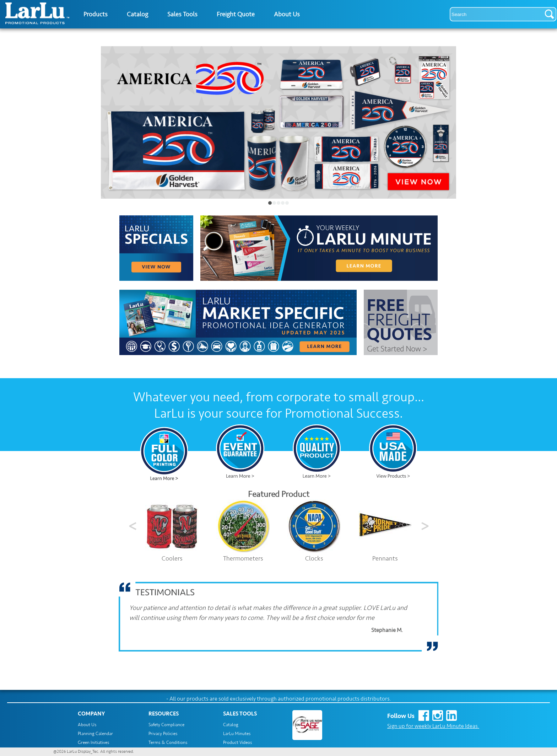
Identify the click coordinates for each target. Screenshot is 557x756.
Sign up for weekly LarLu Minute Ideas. (433, 726)
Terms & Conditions (168, 742)
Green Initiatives (94, 742)
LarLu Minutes (237, 734)
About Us (287, 14)
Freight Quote (236, 14)
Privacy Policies (163, 734)
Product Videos (238, 742)
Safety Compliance (166, 725)
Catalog (137, 14)
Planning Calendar (95, 734)
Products (96, 14)
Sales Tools (182, 14)
